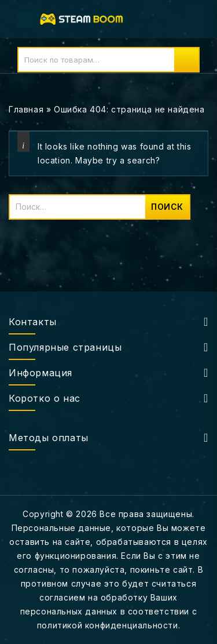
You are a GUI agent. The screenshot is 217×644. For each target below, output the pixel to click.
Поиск (186, 60)
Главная (26, 109)
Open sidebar (201, 110)
